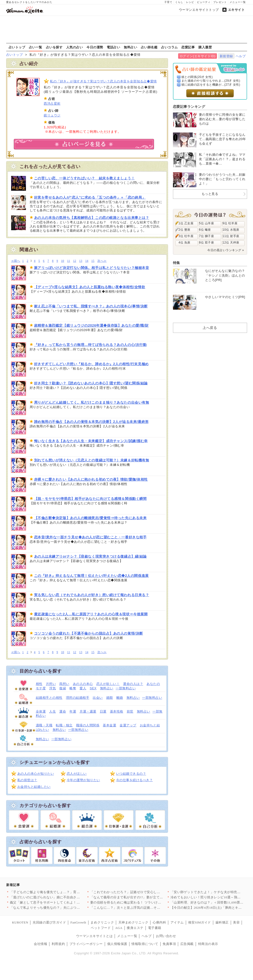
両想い (64, 684)
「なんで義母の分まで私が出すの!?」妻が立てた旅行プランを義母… (142, 897)
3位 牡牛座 (186, 236)
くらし (179, 2)
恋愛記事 (188, 47)
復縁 (63, 688)
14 (87, 261)
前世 (130, 711)
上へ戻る (210, 328)
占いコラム (169, 47)
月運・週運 (88, 711)
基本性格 (117, 711)
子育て (168, 2)
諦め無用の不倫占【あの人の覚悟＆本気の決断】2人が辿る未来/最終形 (91, 422)
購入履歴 (205, 47)
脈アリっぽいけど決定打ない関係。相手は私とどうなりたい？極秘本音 (92, 268)
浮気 (53, 688)
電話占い (113, 47)
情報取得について (145, 944)
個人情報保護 (117, 944)
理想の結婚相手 (78, 698)
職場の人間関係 (88, 725)
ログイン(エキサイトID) (198, 56)
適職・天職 (44, 725)
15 (93, 261)
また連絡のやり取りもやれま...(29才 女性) (211, 81)
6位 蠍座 (205, 230)
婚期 (110, 698)
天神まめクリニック (133, 922)
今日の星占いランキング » (226, 250)
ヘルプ (241, 56)
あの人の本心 (83, 684)
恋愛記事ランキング (189, 107)
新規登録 (226, 56)
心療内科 (159, 922)
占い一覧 (36, 47)
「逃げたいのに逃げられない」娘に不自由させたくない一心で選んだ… (63, 897)
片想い (51, 684)
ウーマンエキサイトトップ (199, 10)
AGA (119, 928)
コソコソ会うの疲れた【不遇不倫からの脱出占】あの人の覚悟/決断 (89, 633)
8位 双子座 (207, 243)
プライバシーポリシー (86, 944)
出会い (98, 698)
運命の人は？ (133, 684)
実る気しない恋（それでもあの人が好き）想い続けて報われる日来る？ (92, 595)
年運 (73, 711)
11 (69, 261)
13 (81, 261)
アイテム (177, 922)
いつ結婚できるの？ (131, 774)
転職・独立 (64, 725)
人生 (53, 711)
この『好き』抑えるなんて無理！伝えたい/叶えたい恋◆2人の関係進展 (91, 576)
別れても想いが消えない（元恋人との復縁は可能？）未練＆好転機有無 (92, 460)
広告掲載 (187, 944)
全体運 (41, 711)
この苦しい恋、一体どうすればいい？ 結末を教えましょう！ (84, 178)
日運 (103, 711)
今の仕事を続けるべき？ (135, 780)
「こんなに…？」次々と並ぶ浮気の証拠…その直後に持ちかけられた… (144, 908)
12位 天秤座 (231, 243)
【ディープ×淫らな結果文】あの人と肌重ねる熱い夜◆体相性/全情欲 (90, 287)
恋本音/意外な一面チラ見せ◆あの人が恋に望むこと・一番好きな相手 (90, 537)
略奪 (73, 688)
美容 (236, 922)
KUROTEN (20, 922)
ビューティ (204, 2)
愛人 (83, 688)
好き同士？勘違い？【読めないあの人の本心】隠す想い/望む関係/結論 (91, 383)
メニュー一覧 (238, 2)
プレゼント (220, 2)
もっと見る (210, 194)
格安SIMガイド (200, 922)
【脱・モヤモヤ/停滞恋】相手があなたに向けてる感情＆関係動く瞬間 (90, 499)
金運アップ (128, 725)
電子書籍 (155, 928)
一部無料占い (126, 688)
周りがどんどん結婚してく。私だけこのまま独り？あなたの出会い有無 (92, 402)
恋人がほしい (77, 774)
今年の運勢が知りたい (83, 780)
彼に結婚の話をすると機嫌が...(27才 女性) (211, 85)
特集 (177, 263)
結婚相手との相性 (49, 698)
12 (75, 261)
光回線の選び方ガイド (49, 922)
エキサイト (236, 10)
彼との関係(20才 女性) (197, 77)
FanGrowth (78, 922)
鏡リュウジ (52, 115)
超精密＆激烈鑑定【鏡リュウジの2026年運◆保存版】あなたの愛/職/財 (92, 325)
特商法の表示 (208, 944)
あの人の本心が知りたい (36, 774)
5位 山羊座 (207, 223)
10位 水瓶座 (231, 230)
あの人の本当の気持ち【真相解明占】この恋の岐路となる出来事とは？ (92, 218)
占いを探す (54, 47)
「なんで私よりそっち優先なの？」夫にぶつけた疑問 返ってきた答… (62, 908)
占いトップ (17, 47)
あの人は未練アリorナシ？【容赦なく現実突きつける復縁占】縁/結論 (90, 556)
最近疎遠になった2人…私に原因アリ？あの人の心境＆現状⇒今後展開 (91, 614)
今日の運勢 (95, 47)
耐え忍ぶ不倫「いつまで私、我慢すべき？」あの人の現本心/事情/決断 (91, 306)
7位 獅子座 (207, 236)
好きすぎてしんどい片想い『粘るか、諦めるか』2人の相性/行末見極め (91, 364)
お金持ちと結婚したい (34, 787)
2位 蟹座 (185, 230)
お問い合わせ (166, 936)
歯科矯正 (222, 922)
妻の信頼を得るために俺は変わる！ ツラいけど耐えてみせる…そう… (142, 902)
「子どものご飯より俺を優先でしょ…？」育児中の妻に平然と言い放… (63, 892)
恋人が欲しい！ (108, 684)
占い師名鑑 (149, 47)
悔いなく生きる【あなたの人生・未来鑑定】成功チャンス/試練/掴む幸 (91, 441)
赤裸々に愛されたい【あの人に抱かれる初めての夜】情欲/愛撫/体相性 (91, 479)
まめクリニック (102, 922)
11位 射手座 (231, 236)
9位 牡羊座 (230, 223)
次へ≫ (102, 261)
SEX (93, 688)
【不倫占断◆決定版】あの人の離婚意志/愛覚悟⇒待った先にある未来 (90, 518)
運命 (63, 711)
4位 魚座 (185, 243)
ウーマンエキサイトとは (95, 936)
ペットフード (101, 928)
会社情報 (41, 944)
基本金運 (109, 725)
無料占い (130, 47)
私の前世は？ (27, 780)
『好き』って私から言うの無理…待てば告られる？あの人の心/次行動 (90, 345)
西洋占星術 (52, 104)
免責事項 (169, 944)
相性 (39, 684)
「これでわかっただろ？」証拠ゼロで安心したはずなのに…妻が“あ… (143, 892)
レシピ (190, 2)
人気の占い (75, 47)
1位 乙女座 (186, 223)
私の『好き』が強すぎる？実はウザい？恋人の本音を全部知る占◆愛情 (103, 81)
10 (63, 261)
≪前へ (16, 261)
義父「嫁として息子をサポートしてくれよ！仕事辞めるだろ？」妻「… (63, 902)
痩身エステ (135, 928)
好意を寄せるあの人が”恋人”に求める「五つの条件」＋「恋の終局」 (90, 197)
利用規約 (58, 944)
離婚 (120, 698)
